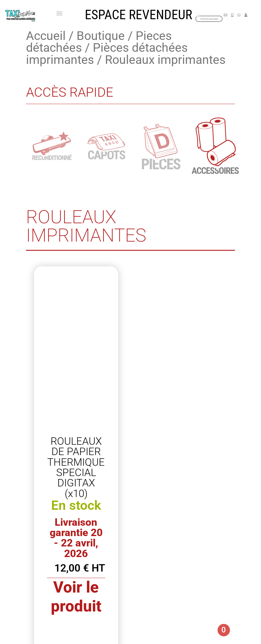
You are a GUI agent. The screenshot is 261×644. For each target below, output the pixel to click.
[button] (59, 13)
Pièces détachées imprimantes (107, 54)
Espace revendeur (138, 15)
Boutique (101, 36)
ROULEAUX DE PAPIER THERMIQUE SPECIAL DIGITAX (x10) (76, 467)
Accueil (46, 36)
